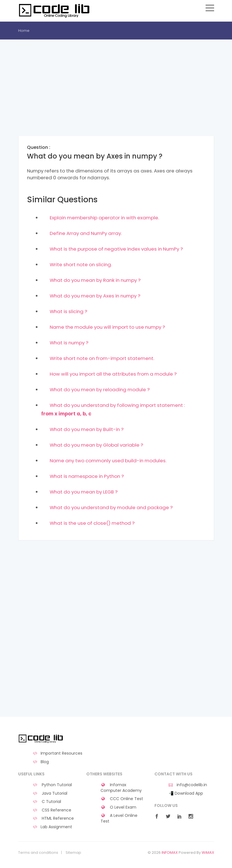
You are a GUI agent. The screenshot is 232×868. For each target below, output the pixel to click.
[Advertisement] (116, 96)
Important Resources (58, 753)
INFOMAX (170, 853)
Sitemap (73, 853)
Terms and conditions (38, 853)
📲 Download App (186, 793)
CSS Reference (52, 810)
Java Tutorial (50, 793)
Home (24, 31)
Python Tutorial (52, 785)
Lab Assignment (52, 827)
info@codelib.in (188, 785)
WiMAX (208, 853)
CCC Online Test (122, 799)
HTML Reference (53, 818)
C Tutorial (47, 802)
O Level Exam (119, 807)
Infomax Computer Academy (121, 788)
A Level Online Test (119, 818)
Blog (41, 762)
